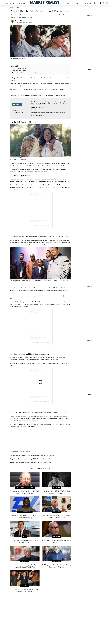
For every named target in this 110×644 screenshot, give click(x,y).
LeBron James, (51, 237)
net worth (49, 90)
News (78, 3)
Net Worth (88, 3)
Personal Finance (9, 3)
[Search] (95, 3)
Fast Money (68, 3)
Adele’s (33, 78)
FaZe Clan (64, 416)
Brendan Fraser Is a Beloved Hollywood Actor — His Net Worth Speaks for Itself (31, 462)
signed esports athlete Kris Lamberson (41, 413)
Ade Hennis (19, 20)
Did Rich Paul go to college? (19, 71)
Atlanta (32, 187)
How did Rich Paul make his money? (21, 68)
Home (11, 8)
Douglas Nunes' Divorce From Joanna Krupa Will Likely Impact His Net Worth (30, 459)
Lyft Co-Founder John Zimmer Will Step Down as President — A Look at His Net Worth (32, 455)
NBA (48, 242)
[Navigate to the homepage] (45, 3)
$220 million (42, 169)
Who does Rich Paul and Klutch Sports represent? (24, 73)
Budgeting (22, 3)
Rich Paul (19, 78)
